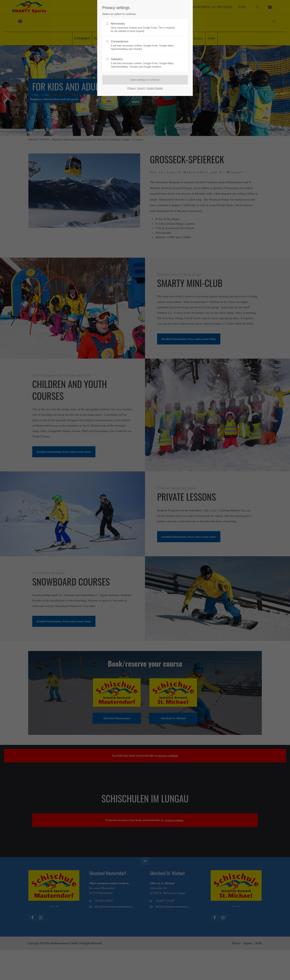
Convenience (143, 45)
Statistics (143, 63)
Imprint (141, 88)
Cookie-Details (154, 88)
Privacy (132, 88)
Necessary (143, 27)
